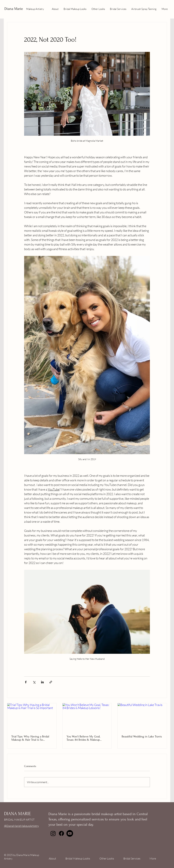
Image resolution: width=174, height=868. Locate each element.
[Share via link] (51, 682)
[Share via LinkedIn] (42, 682)
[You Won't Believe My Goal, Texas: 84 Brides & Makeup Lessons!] (87, 717)
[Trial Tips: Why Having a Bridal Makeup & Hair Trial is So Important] (32, 717)
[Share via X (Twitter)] (34, 682)
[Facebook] (61, 833)
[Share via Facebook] (26, 682)
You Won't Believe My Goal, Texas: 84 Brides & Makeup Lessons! (83, 738)
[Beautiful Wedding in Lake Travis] (142, 717)
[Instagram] (53, 833)
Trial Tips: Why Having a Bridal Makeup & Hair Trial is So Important (30, 738)
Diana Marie (14, 9)
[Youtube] (70, 833)
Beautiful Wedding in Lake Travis (142, 736)
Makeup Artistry (35, 9)
